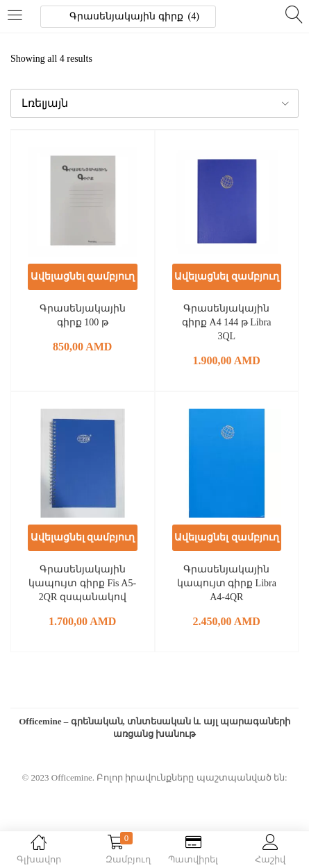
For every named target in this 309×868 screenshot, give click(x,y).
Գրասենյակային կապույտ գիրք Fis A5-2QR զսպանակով (82, 583)
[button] (154, 103)
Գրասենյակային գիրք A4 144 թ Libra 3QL (226, 322)
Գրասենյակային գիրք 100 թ (83, 315)
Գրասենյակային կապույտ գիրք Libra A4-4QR (227, 583)
